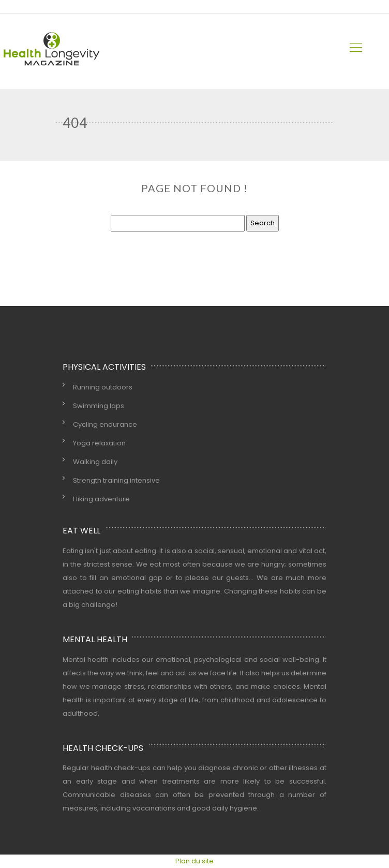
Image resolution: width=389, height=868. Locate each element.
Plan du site (194, 861)
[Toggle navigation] (355, 49)
